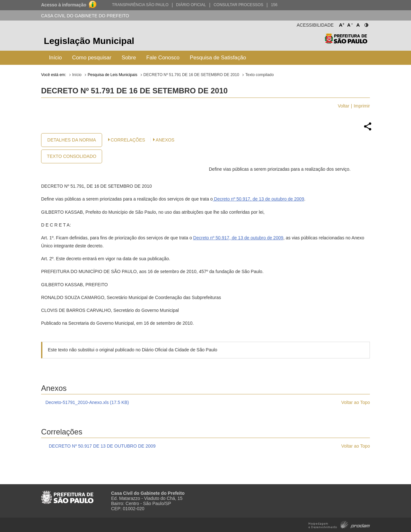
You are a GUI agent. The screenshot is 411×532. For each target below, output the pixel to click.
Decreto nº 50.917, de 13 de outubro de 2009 (259, 199)
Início (55, 58)
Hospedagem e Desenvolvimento (339, 524)
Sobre (129, 58)
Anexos (165, 140)
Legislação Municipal (89, 41)
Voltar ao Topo (356, 402)
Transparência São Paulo (140, 5)
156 (274, 5)
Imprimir (362, 106)
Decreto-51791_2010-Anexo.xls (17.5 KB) (87, 402)
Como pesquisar (92, 58)
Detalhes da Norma (71, 140)
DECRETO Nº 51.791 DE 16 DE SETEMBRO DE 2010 (191, 75)
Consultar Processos (238, 5)
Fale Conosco (163, 58)
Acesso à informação (64, 5)
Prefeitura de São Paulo (346, 42)
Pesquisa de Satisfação (218, 58)
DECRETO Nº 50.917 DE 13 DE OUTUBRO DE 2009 (102, 446)
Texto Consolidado (72, 156)
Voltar (344, 106)
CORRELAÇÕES (128, 140)
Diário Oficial (191, 5)
